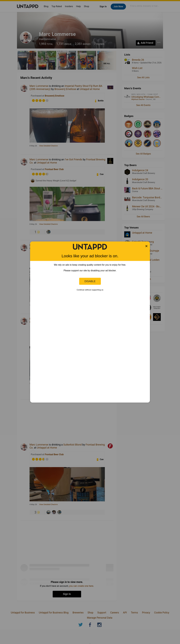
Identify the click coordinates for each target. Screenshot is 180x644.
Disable (90, 281)
